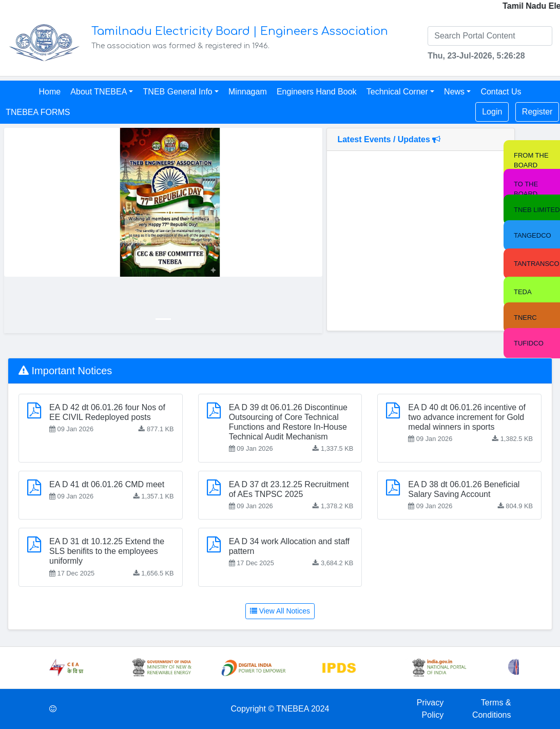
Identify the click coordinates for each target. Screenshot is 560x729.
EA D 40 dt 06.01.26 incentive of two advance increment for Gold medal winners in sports (467, 417)
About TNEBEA (99, 92)
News (454, 92)
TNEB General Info (178, 92)
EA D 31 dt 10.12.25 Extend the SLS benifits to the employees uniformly (107, 551)
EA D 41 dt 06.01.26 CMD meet (107, 484)
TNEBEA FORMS (38, 112)
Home (50, 92)
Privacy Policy (430, 709)
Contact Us (501, 92)
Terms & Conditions (492, 709)
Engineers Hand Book (317, 92)
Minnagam (248, 92)
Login (492, 112)
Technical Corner (397, 92)
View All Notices (280, 611)
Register (537, 112)
